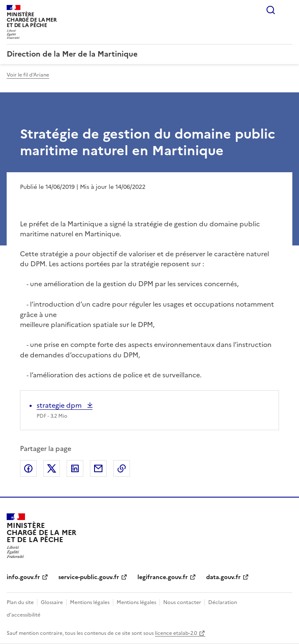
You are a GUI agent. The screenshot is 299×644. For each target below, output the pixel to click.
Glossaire (52, 602)
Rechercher (271, 10)
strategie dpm (60, 405)
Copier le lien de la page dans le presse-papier (122, 468)
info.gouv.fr (23, 577)
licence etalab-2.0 (176, 633)
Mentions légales (90, 602)
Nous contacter (182, 602)
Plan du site (20, 602)
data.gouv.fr (223, 577)
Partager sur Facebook (28, 468)
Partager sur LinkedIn (75, 468)
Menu (287, 10)
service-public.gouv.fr (89, 577)
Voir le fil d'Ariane (28, 75)
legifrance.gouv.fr (163, 577)
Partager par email (98, 468)
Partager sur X (52, 468)
